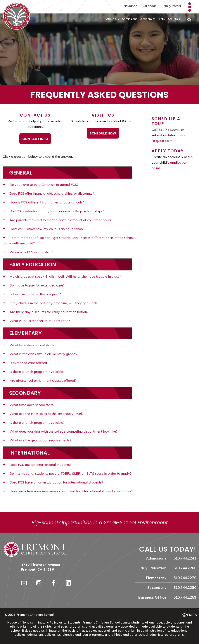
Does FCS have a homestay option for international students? (53, 482)
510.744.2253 (185, 597)
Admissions (130, 19)
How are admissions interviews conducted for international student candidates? (68, 491)
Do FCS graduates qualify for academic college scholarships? (53, 211)
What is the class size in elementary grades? (40, 354)
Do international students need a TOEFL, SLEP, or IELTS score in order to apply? (67, 473)
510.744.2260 (185, 568)
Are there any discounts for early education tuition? (46, 312)
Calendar (149, 6)
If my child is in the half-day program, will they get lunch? (51, 303)
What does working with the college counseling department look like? (60, 431)
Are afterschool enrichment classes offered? (40, 380)
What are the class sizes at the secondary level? (43, 414)
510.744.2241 (185, 558)
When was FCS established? (28, 252)
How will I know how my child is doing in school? (44, 229)
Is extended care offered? (26, 363)
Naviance (130, 6)
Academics (148, 19)
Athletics (174, 19)
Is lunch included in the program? (32, 294)
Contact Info (35, 139)
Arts (162, 19)
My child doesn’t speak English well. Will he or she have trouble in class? (62, 276)
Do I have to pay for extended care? (34, 285)
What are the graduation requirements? (37, 440)
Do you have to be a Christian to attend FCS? (41, 185)
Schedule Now (103, 133)
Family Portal (171, 6)
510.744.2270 (185, 578)
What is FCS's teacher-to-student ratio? (36, 321)
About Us (113, 19)
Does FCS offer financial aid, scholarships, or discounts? (48, 193)
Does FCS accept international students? (37, 465)
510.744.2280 (185, 588)
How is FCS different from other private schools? (43, 202)
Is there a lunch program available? (34, 372)
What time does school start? (29, 345)
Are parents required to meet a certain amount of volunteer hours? (58, 220)
